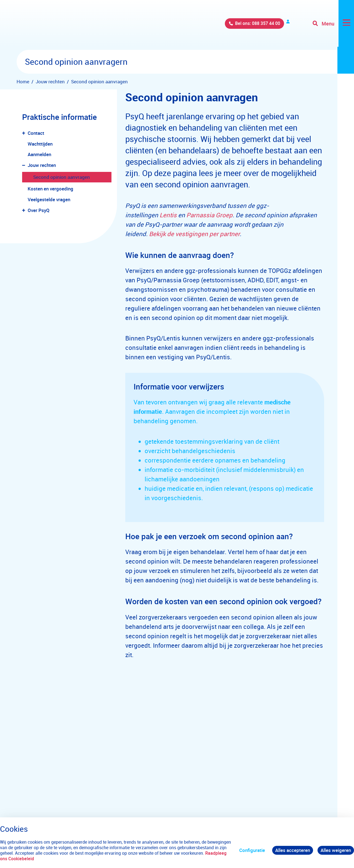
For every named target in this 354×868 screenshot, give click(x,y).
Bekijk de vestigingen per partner (194, 234)
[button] (25, 133)
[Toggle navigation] (333, 25)
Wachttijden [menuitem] (40, 144)
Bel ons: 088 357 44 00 (222, 25)
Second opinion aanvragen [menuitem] (62, 177)
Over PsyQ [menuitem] (39, 210)
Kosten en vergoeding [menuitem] (50, 189)
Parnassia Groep (209, 215)
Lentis (168, 215)
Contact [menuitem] (36, 133)
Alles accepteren (293, 850)
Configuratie (252, 850)
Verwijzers (274, 25)
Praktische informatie (59, 117)
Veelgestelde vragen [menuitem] (49, 199)
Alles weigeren (336, 850)
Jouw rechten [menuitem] (42, 165)
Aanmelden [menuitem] (39, 154)
